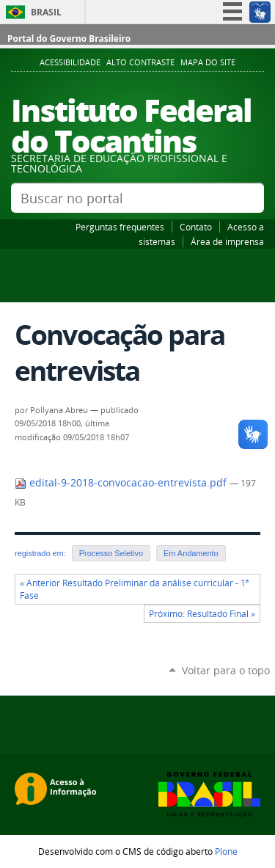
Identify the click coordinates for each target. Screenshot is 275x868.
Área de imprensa (227, 241)
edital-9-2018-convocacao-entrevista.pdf (122, 483)
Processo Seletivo (111, 553)
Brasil (46, 12)
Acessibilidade (70, 62)
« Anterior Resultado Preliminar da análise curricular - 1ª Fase (134, 589)
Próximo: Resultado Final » (202, 614)
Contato (196, 227)
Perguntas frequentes (120, 227)
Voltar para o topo (226, 670)
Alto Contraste (140, 62)
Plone (226, 851)
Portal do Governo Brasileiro (69, 39)
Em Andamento (191, 553)
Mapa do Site (208, 62)
